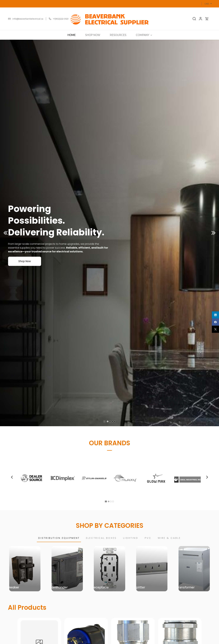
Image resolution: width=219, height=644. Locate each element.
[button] (194, 19)
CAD (207, 4)
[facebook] (215, 322)
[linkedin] (215, 315)
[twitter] (215, 329)
